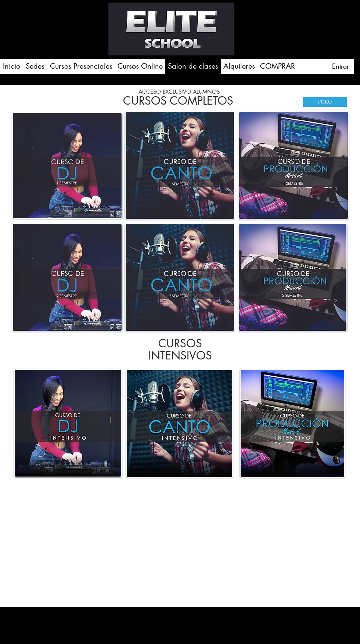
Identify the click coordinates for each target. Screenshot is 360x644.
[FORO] (325, 102)
